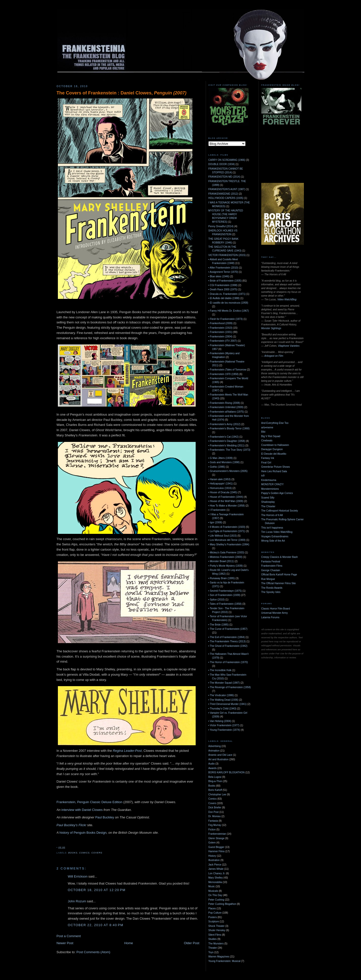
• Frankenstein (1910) (220, 328)
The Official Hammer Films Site (279, 583)
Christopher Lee (217, 794)
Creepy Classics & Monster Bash (280, 557)
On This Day (215, 895)
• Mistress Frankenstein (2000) (225, 557)
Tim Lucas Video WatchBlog (277, 532)
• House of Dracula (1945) (223, 492)
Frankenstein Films (272, 566)
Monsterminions (270, 489)
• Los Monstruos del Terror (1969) (227, 540)
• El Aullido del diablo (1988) (224, 298)
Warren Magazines (219, 957)
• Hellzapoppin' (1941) (221, 484)
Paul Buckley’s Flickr (72, 825)
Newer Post (65, 943)
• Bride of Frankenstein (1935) (225, 281)
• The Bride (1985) (219, 625)
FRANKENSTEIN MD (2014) (224, 177)
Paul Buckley (105, 817)
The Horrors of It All (272, 515)
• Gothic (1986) (217, 467)
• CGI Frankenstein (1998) (223, 285)
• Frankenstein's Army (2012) (224, 424)
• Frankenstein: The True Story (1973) (229, 450)
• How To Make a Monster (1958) (227, 506)
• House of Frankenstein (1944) (226, 497)
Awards (213, 768)
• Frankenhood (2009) (221, 323)
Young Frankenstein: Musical (224, 961)
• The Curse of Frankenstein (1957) (228, 629)
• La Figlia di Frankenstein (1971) (227, 531)
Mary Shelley (216, 878)
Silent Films (215, 935)
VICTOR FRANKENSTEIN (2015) (227, 255)
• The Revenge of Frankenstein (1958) (230, 687)
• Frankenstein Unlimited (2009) (226, 407)
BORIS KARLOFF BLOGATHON (227, 772)
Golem (212, 843)
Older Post (192, 943)
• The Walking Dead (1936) (223, 700)
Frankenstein (66, 802)
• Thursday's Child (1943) (222, 709)
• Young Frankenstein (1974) (224, 730)
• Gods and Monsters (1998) (224, 462)
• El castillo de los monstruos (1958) (228, 303)
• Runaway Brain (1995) (222, 578)
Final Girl (266, 463)
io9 (263, 476)
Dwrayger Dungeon (272, 449)
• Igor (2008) (215, 522)
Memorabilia (215, 882)
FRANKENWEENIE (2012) (223, 194)
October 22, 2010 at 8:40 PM (96, 925)
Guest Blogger (216, 847)
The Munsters (216, 944)
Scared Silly (268, 498)
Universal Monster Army (275, 613)
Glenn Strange (217, 838)
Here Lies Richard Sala (274, 471)
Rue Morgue (268, 579)
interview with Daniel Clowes (82, 810)
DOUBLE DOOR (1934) (222, 164)
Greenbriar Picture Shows (276, 467)
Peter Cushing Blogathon (222, 904)
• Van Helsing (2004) (220, 721)
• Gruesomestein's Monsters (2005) (228, 471)
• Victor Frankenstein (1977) (224, 725)
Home (129, 943)
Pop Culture (215, 913)
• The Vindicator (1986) (221, 695)
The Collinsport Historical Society (280, 511)
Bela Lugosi (215, 777)
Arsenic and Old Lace (220, 755)
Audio (212, 764)
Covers (97, 853)
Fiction (212, 830)
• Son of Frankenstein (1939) (224, 595)
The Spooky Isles (271, 592)
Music (212, 886)
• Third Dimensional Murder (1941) (228, 704)
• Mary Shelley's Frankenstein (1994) (229, 544)
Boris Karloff (215, 790)
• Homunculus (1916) (220, 488)
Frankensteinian (217, 834)
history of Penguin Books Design (83, 833)
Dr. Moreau (215, 816)
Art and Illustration (219, 759)
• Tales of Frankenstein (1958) (225, 604)
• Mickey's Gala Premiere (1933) (226, 553)
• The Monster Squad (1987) (224, 683)
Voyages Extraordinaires (275, 536)
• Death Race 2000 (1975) (223, 289)
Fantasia (213, 821)
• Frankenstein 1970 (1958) (224, 374)
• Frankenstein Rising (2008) (224, 403)
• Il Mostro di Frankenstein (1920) (227, 527)
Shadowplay (268, 502)
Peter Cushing (216, 900)
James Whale (216, 869)
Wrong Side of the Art (273, 541)
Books (73, 853)
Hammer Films (217, 851)
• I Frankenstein (217, 510)
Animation (214, 751)
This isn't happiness (272, 528)
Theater (213, 948)
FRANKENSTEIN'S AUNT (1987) (227, 189)
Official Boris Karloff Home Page (279, 575)
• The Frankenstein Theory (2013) (227, 641)
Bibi (263, 432)
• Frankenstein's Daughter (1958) (227, 441)
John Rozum (77, 901)
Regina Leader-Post (127, 751)
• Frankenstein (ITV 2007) (223, 341)
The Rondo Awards (272, 588)
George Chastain (271, 570)
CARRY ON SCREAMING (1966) (227, 160)
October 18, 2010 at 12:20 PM (97, 890)
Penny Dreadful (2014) (221, 226)
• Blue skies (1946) (219, 276)
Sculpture (214, 922)
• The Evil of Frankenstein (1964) (227, 637)
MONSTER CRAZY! (272, 484)
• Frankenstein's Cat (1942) (224, 437)
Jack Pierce (215, 865)
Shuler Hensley (217, 930)
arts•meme (267, 427)
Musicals (213, 891)
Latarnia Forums (270, 617)
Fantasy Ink (268, 458)
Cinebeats (267, 441)
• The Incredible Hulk (220, 670)
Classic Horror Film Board (276, 609)
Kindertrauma (269, 480)
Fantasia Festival (271, 562)
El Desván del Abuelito (274, 454)
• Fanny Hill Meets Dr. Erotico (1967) (229, 311)
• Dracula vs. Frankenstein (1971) (227, 294)
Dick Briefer (215, 808)
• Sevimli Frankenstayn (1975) (225, 591)
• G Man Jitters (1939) (221, 458)
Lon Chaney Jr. (217, 873)
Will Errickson (78, 876)
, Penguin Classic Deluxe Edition (99, 802)
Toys (211, 952)
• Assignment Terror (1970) (223, 272)
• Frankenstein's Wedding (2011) (227, 446)
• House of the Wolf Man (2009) (226, 501)
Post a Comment (69, 936)
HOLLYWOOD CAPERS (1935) (226, 198)
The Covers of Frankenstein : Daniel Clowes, (122, 93)
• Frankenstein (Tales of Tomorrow (227, 370)
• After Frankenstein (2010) (223, 268)
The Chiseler (268, 506)
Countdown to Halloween (275, 445)
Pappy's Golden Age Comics (277, 493)
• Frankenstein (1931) (220, 332)
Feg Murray (215, 825)
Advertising (215, 746)
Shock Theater (217, 926)
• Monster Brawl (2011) (221, 561)
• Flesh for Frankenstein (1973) (226, 319)
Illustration (214, 860)
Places (212, 908)
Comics (84, 853)
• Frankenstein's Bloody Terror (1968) (229, 428)
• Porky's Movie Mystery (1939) (226, 566)
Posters (213, 917)
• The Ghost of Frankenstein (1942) (228, 646)
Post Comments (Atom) (93, 952)
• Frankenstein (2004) (220, 337)
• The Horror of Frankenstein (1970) (228, 662)
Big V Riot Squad (271, 436)
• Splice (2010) (217, 600)
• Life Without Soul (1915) (223, 536)
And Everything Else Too (275, 423)
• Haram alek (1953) (220, 479)
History (212, 856)
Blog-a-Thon (215, 781)
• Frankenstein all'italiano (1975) (226, 412)
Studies (213, 939)
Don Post (214, 812)
